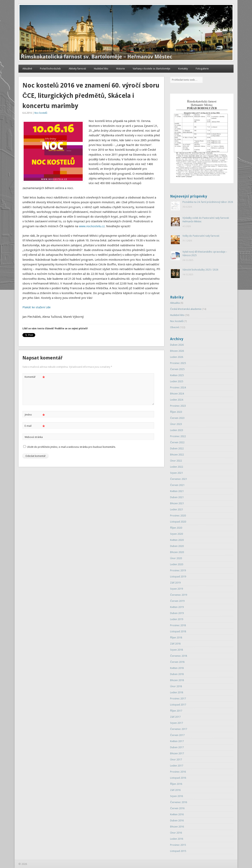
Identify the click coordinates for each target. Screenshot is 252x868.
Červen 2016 (177, 808)
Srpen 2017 (176, 723)
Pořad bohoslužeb (50, 69)
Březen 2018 (177, 680)
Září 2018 (175, 644)
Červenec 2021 (178, 479)
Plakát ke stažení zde (37, 307)
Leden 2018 (177, 692)
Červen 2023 (177, 418)
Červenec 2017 (178, 729)
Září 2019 (175, 583)
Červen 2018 (177, 662)
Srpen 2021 (176, 473)
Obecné (175, 327)
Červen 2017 (177, 735)
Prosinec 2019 (178, 570)
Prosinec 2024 (178, 387)
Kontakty (183, 69)
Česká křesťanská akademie (186, 309)
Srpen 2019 (176, 589)
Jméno (35, 415)
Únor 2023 (176, 424)
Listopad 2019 (178, 577)
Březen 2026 (177, 351)
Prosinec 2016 (178, 772)
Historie (120, 69)
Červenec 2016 (178, 802)
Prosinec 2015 (178, 845)
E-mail (35, 426)
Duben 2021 (177, 497)
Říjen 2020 (176, 528)
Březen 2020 (177, 552)
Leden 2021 (177, 509)
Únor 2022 (176, 461)
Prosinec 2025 (178, 363)
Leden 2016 (177, 839)
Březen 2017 (177, 753)
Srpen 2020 (176, 534)
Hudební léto (101, 69)
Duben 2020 (177, 546)
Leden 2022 (177, 467)
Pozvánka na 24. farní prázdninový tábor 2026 (208, 202)
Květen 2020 (177, 540)
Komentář (35, 377)
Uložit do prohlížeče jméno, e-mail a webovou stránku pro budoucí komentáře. (71, 447)
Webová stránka (34, 437)
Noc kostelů (41, 113)
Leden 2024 (177, 400)
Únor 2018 (176, 686)
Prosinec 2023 (178, 406)
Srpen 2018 (176, 650)
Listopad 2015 (178, 851)
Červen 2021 (177, 485)
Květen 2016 (177, 814)
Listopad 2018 (178, 631)
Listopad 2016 (178, 778)
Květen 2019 (177, 607)
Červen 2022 (177, 442)
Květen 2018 (177, 668)
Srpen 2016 (176, 796)
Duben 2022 (177, 448)
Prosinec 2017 (178, 699)
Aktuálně (27, 69)
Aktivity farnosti (77, 69)
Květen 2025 (177, 375)
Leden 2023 (177, 430)
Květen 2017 (177, 741)
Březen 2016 (177, 827)
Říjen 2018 (176, 638)
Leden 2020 (177, 564)
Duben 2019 (177, 613)
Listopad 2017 (178, 705)
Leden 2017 (177, 766)
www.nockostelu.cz (92, 226)
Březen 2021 (177, 503)
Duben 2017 (177, 747)
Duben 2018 (177, 674)
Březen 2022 (177, 455)
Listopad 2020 (178, 522)
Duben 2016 (177, 820)
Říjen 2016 (176, 784)
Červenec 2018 (178, 656)
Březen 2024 (177, 394)
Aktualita (175, 303)
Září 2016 (175, 790)
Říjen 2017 (176, 711)
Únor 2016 (176, 833)
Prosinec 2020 (178, 516)
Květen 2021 (177, 491)
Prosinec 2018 (178, 625)
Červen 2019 (177, 601)
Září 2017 (175, 717)
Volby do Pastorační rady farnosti (201, 236)
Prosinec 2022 (178, 436)
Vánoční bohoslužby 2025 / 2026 (200, 270)
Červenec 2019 (178, 595)
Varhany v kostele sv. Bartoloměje (151, 69)
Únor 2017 (176, 759)
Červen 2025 (177, 369)
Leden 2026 (177, 357)
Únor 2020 (176, 558)
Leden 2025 (177, 381)
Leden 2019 (177, 619)
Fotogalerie (202, 69)
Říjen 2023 (176, 412)
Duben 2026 (177, 345)
